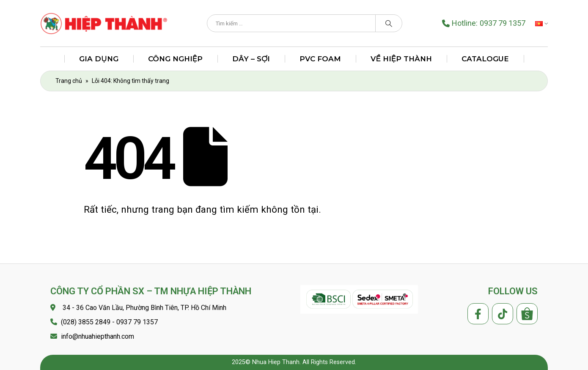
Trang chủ (69, 81)
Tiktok (503, 314)
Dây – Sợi (251, 59)
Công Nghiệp (175, 59)
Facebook (478, 314)
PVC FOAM (320, 59)
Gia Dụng (99, 59)
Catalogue (485, 59)
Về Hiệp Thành (401, 59)
